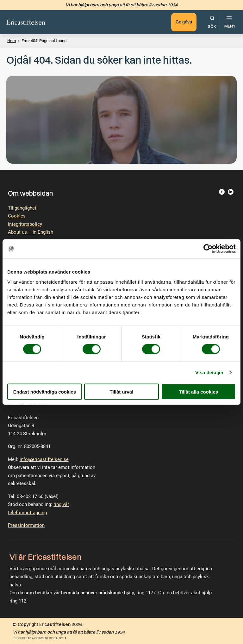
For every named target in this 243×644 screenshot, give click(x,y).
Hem (12, 41)
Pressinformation (26, 525)
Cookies (17, 216)
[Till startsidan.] (26, 22)
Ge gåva (183, 22)
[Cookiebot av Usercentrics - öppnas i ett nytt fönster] (208, 249)
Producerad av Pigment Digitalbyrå (40, 638)
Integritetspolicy (25, 224)
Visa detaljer (209, 373)
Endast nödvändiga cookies (45, 391)
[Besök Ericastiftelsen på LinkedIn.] (231, 193)
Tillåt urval (122, 391)
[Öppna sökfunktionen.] (212, 22)
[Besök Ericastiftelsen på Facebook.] (222, 193)
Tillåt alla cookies (198, 391)
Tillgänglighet (22, 208)
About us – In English (31, 232)
